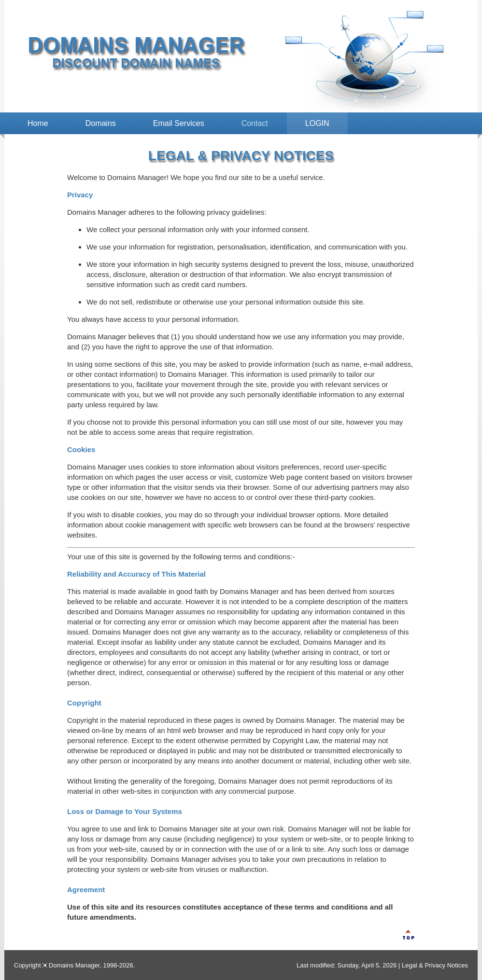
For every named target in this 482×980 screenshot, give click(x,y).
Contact (255, 123)
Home (38, 123)
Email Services (179, 123)
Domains (101, 123)
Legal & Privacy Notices (435, 965)
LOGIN (317, 123)
